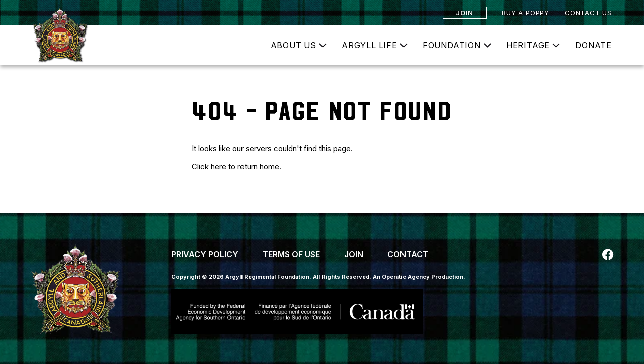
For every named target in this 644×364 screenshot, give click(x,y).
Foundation (452, 45)
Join (465, 13)
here (219, 166)
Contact (408, 254)
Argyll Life (370, 45)
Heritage (528, 45)
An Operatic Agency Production (418, 277)
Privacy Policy (205, 254)
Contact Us (588, 13)
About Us (294, 45)
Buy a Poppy (526, 13)
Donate (593, 45)
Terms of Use (291, 254)
